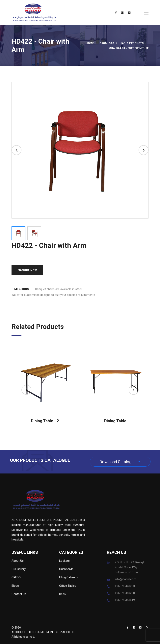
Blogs (15, 586)
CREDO (16, 577)
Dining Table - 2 (45, 421)
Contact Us (19, 594)
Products (107, 43)
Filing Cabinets (69, 577)
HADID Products (132, 43)
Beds (62, 594)
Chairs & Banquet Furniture (129, 48)
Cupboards (66, 569)
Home (90, 43)
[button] (16, 150)
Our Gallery (19, 569)
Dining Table (115, 421)
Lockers (64, 561)
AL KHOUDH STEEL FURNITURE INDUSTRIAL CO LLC (43, 632)
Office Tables (68, 586)
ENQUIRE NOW (27, 270)
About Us (18, 561)
